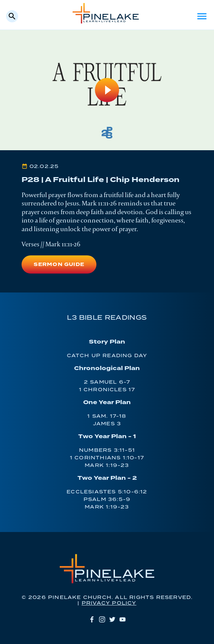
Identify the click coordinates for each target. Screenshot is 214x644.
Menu (202, 16)
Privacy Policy (109, 603)
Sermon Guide (59, 265)
